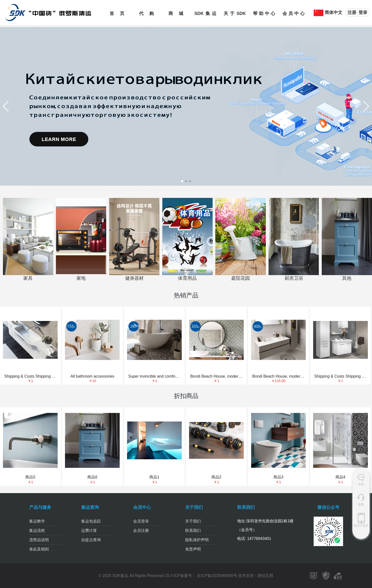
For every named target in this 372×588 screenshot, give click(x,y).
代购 (146, 13)
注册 (352, 13)
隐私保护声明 (197, 540)
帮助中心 (264, 13)
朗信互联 (266, 576)
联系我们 (193, 530)
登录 (363, 13)
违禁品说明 (39, 540)
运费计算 (89, 530)
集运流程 (37, 530)
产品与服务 (40, 507)
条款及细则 (39, 549)
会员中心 (294, 13)
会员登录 (141, 521)
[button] (182, 181)
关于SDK (235, 13)
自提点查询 (91, 540)
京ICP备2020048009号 (217, 576)
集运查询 (90, 507)
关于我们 (194, 507)
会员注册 (141, 530)
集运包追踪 (91, 521)
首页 (117, 13)
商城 (176, 13)
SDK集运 (205, 13)
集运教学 (37, 521)
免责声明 (193, 549)
